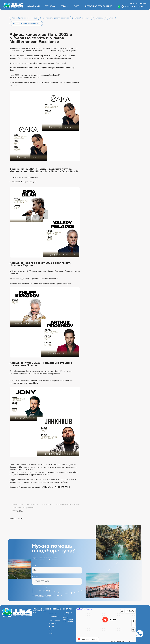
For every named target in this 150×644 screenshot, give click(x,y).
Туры (51, 634)
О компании (33, 6)
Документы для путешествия (56, 18)
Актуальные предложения (98, 6)
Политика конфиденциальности (26, 24)
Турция (20, 511)
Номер (35, 577)
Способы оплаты (82, 18)
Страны (65, 6)
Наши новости (55, 620)
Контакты (53, 613)
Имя (34, 566)
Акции (51, 627)
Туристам (50, 6)
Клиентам (53, 623)
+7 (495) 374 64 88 (138, 3)
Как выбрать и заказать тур (24, 18)
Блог (77, 6)
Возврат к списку (16, 519)
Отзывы (99, 18)
